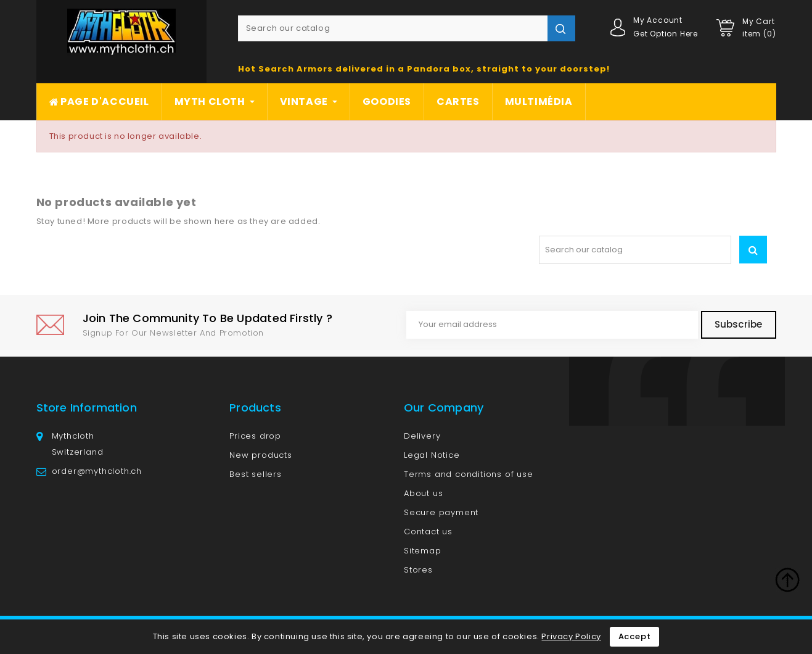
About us (423, 493)
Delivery (422, 436)
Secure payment (441, 512)
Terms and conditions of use (469, 474)
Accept (635, 636)
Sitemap (423, 551)
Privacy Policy (571, 636)
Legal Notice (432, 455)
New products (261, 455)
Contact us (428, 532)
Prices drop (255, 436)
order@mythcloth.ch (97, 471)
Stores (418, 570)
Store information (87, 408)
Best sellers (256, 474)
